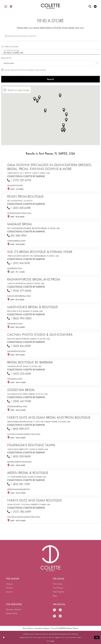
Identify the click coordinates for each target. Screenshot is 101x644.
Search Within (6, 58)
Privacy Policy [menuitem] (56, 628)
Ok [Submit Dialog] (97, 637)
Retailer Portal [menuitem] (12, 613)
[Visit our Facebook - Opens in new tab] (54, 610)
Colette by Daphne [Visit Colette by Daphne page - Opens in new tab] (34, 176)
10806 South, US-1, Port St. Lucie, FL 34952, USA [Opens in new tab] (28, 173)
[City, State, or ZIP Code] (50, 52)
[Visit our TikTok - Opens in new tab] (60, 616)
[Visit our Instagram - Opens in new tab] (60, 610)
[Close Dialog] (4, 637)
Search (51, 79)
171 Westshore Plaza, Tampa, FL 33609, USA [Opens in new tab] (27, 477)
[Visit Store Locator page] (11, 6)
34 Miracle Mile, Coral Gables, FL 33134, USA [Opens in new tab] (27, 394)
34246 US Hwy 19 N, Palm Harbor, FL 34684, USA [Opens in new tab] (29, 504)
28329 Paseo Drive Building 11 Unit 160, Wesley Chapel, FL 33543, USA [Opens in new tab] (39, 422)
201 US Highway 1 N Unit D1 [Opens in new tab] (20, 201)
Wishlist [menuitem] (9, 588)
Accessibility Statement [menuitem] (42, 628)
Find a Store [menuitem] (58, 584)
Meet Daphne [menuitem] (59, 592)
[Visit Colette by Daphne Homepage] (50, 558)
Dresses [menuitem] (9, 584)
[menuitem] (6, 6)
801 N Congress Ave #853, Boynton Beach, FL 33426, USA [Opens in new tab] (33, 228)
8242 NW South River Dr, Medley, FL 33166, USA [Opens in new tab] (28, 339)
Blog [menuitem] (55, 596)
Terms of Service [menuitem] (28, 628)
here (53, 641)
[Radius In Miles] (50, 63)
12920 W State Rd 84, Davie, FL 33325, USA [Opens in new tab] (26, 283)
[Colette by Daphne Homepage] (51, 6)
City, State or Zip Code (10, 46)
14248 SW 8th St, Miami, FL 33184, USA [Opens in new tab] (24, 366)
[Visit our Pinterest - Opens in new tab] (54, 616)
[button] (6, 6)
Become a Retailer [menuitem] (14, 609)
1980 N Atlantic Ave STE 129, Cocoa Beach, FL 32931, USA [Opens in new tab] (33, 256)
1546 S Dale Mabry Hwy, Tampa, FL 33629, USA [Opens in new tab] (28, 449)
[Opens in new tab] (15, 185)
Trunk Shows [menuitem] (58, 588)
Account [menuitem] (9, 592)
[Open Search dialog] (90, 6)
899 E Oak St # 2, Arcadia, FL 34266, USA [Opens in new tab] (25, 311)
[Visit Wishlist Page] (95, 6)
